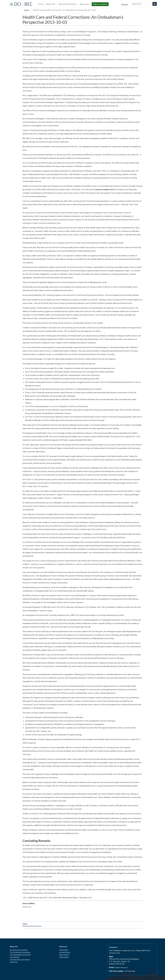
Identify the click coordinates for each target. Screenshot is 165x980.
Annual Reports (65, 952)
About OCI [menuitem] (51, 4)
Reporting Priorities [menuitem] (68, 4)
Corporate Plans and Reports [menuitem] (20, 959)
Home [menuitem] (41, 4)
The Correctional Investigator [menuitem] (20, 952)
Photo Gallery (64, 957)
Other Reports (64, 955)
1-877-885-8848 (130, 971)
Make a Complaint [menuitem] (100, 4)
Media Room (64, 950)
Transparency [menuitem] (15, 957)
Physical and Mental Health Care (32, 926)
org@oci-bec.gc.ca (121, 967)
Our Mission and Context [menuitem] (19, 950)
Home (27, 10)
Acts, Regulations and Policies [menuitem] (20, 955)
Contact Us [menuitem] (14, 962)
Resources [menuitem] (85, 4)
